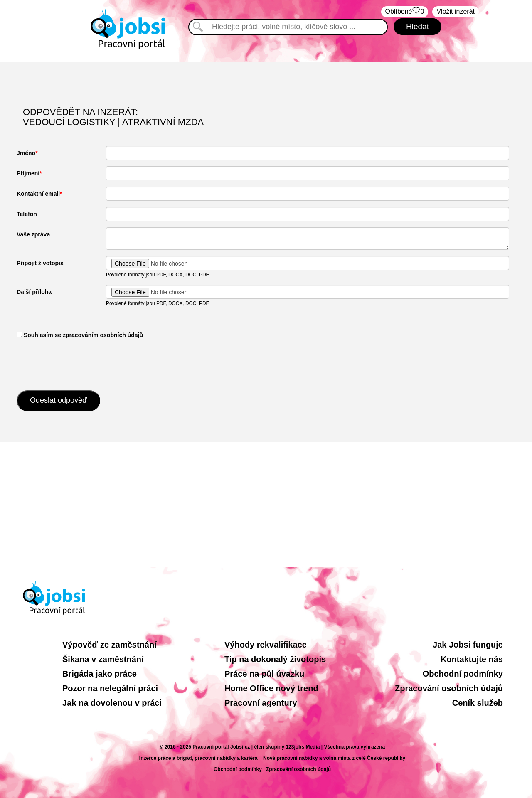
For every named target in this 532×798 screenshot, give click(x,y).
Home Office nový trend (271, 688)
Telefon (27, 214)
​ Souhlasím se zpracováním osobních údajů (80, 335)
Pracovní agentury (261, 703)
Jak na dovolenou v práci (112, 703)
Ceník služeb (478, 703)
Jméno (26, 153)
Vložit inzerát (456, 11)
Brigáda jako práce (100, 674)
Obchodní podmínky (463, 674)
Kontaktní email (38, 194)
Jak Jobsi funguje (468, 645)
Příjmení (28, 173)
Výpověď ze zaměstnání (110, 645)
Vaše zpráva (33, 234)
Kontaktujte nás (472, 659)
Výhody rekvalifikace (266, 645)
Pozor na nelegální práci (110, 688)
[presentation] (80, 364)
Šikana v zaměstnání (103, 659)
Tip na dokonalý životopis (275, 659)
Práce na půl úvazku (264, 674)
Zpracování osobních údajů (449, 688)
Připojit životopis (40, 263)
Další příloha (34, 292)
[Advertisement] (266, 505)
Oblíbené (405, 12)
